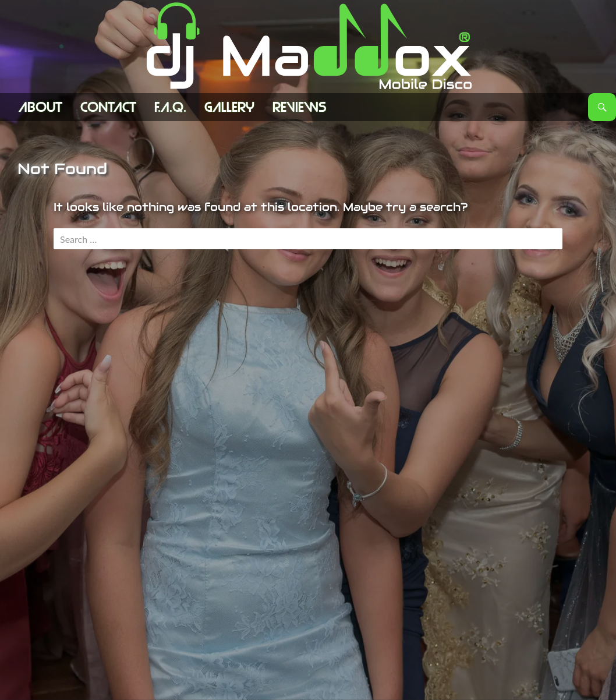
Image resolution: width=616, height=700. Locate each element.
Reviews (300, 107)
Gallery (229, 107)
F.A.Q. (170, 107)
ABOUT (40, 107)
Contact (108, 107)
